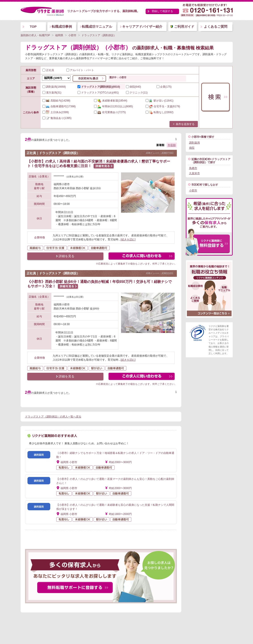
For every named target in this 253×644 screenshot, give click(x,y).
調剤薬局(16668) (54, 87)
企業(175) (164, 87)
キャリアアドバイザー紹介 (142, 26)
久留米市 (194, 173)
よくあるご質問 (216, 26)
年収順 (172, 145)
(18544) (111, 101)
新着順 (160, 145)
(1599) (56, 112)
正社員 (48, 70)
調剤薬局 (194, 143)
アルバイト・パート (80, 70)
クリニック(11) (137, 93)
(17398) (59, 106)
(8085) (114, 106)
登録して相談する (162, 11)
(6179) (163, 106)
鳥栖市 (193, 168)
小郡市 (193, 191)
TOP (33, 26)
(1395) (57, 118)
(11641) (160, 101)
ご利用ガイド (184, 26)
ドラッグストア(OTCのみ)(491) (98, 93)
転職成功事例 (62, 26)
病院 (192, 148)
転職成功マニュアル (97, 26)
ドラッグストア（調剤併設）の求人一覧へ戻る (53, 417)
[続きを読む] (128, 239)
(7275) (110, 112)
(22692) (160, 112)
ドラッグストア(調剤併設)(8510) (99, 87)
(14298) (56, 101)
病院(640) (134, 87)
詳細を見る (67, 256)
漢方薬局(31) (52, 93)
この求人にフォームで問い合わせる (142, 257)
